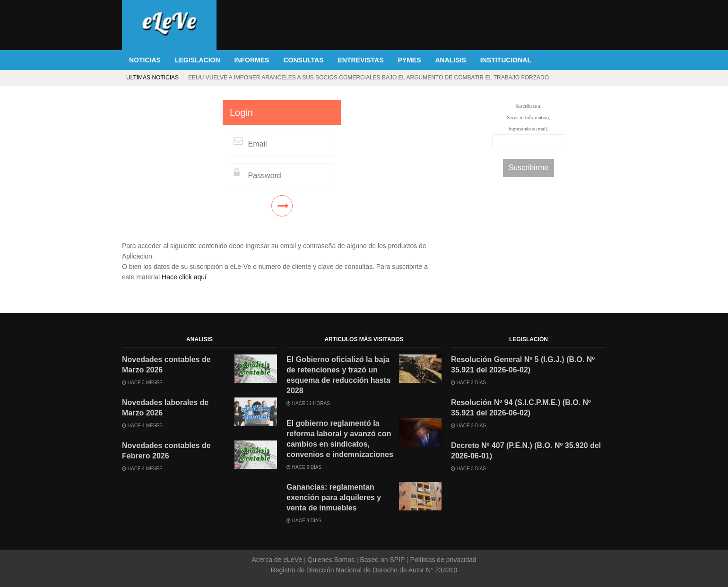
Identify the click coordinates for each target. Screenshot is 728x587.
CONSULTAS (303, 60)
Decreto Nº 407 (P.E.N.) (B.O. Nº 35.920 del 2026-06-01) (526, 451)
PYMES (409, 60)
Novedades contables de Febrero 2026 (166, 451)
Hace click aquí (184, 277)
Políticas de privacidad (442, 560)
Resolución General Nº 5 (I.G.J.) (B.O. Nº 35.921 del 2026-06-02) (523, 365)
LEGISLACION (198, 60)
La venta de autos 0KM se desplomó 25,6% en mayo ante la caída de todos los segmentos (239, 78)
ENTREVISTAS (361, 60)
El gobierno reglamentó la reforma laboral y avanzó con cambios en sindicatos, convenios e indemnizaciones (340, 439)
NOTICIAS (145, 60)
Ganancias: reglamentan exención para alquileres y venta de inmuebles (334, 497)
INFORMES (252, 60)
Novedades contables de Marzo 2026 (166, 365)
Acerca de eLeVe (278, 560)
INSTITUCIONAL (506, 60)
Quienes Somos (331, 560)
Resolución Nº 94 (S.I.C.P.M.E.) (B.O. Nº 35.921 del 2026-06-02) (521, 408)
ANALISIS (451, 60)
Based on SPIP (382, 560)
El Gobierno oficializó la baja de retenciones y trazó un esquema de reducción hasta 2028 (338, 375)
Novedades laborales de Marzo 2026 (165, 408)
